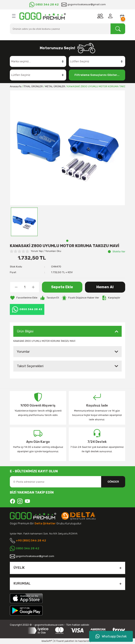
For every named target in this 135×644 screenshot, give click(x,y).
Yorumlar (23, 352)
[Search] (67, 29)
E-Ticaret (59, 641)
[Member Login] (111, 16)
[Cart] (122, 16)
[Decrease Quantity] (16, 287)
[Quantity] (25, 287)
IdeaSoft (47, 641)
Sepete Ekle (62, 287)
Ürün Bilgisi (25, 331)
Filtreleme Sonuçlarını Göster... (97, 75)
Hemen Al (105, 287)
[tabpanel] (24, 222)
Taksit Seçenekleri (30, 366)
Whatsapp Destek (111, 636)
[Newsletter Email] (67, 482)
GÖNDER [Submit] (113, 482)
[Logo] (43, 16)
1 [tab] (67, 241)
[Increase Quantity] (33, 287)
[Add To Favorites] (24, 298)
